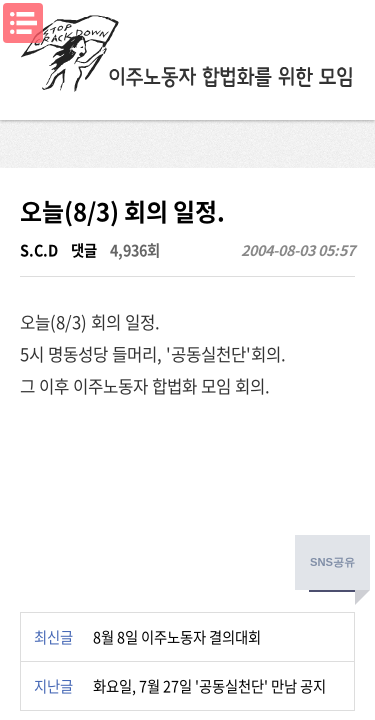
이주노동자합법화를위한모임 (188, 55)
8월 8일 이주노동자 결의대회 (177, 637)
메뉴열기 (23, 23)
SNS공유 (332, 562)
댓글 (84, 250)
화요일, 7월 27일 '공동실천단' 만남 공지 (209, 686)
